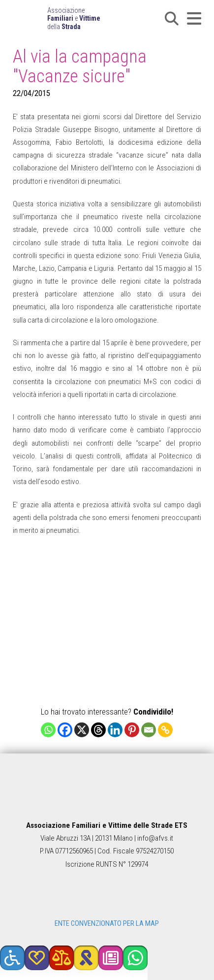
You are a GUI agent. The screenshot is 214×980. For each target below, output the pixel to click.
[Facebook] (65, 730)
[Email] (149, 730)
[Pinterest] (132, 730)
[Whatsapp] (48, 730)
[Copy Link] (165, 730)
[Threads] (98, 730)
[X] (82, 730)
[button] (172, 19)
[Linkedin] (115, 730)
